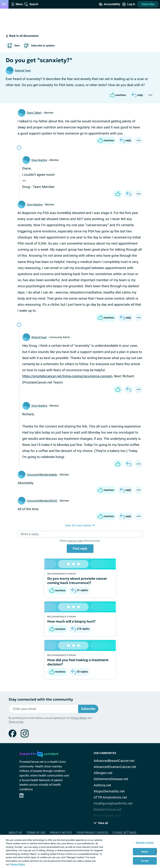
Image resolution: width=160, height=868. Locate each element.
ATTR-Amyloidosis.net (110, 797)
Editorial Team (23, 71)
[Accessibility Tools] (109, 4)
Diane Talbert (34, 113)
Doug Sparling (39, 160)
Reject (145, 852)
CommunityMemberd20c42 (42, 501)
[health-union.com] (39, 753)
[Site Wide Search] (31, 4)
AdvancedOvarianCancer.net (115, 767)
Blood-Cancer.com (107, 816)
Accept (145, 861)
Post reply (80, 549)
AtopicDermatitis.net (109, 791)
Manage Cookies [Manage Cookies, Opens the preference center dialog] (145, 843)
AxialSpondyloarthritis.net (113, 803)
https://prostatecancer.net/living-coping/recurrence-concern (67, 376)
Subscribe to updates (39, 46)
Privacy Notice (79, 718)
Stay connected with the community (41, 699)
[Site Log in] (129, 4)
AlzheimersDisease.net (111, 779)
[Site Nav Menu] (17, 4)
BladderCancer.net (107, 809)
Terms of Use (16, 722)
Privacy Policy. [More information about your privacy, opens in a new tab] (18, 864)
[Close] (156, 851)
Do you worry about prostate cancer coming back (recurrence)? (77, 581)
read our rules (75, 541)
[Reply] (137, 95)
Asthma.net (102, 785)
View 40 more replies (80, 525)
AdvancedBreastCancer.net (114, 761)
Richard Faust (39, 337)
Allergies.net (103, 773)
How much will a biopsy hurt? (71, 621)
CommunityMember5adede (42, 475)
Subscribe (148, 4)
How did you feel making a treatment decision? (78, 662)
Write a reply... (31, 534)
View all (101, 823)
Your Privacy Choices (92, 833)
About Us (15, 833)
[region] (80, 851)
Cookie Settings (125, 833)
